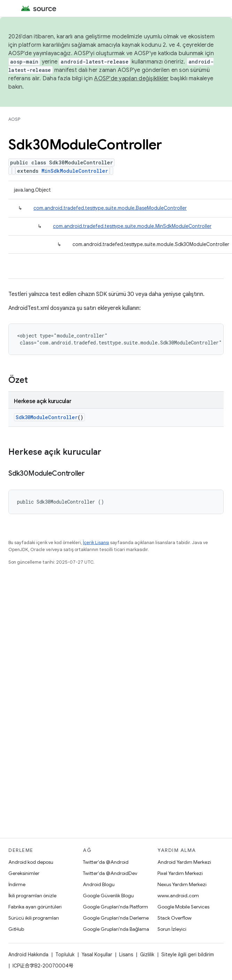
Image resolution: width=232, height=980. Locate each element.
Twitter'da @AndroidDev (110, 873)
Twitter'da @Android (106, 862)
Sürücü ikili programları (34, 918)
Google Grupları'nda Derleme (116, 918)
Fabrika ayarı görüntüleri (35, 907)
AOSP (14, 119)
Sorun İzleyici (172, 929)
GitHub (16, 929)
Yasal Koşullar (97, 955)
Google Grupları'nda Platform (115, 907)
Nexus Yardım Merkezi (182, 884)
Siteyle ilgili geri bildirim (188, 955)
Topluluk (65, 955)
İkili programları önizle (32, 896)
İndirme (17, 884)
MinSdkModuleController (75, 171)
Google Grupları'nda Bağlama (116, 929)
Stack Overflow (175, 918)
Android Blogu (99, 884)
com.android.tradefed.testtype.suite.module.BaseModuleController (110, 208)
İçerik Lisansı (96, 543)
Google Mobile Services (183, 907)
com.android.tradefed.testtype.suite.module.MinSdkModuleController (132, 226)
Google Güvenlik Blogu (108, 896)
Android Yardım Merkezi (184, 862)
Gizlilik (147, 955)
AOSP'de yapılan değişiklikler (131, 79)
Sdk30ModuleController (47, 417)
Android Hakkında (28, 955)
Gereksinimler (24, 873)
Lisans (126, 955)
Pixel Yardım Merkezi (180, 873)
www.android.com (178, 896)
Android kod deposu (31, 862)
